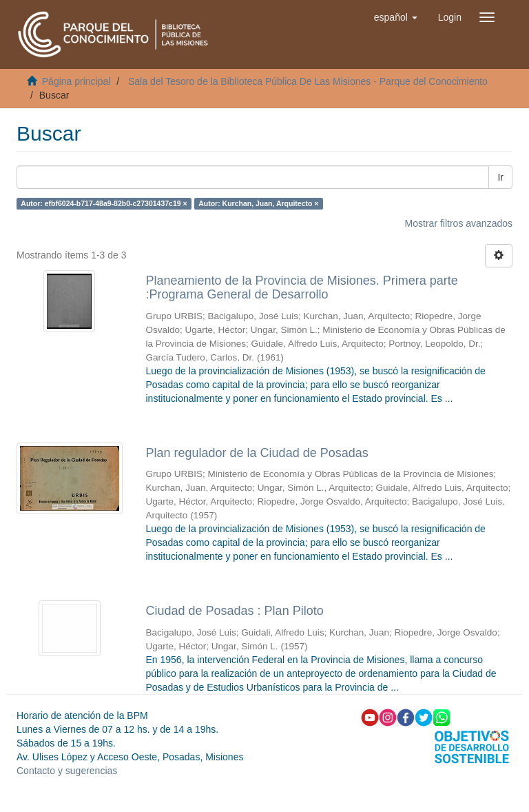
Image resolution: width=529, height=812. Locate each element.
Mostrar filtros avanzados (459, 223)
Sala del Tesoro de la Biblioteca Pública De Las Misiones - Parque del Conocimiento (308, 81)
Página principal (76, 81)
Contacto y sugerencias (67, 771)
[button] (396, 17)
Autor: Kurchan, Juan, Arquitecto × (258, 203)
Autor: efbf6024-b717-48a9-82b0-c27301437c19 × (104, 203)
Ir (500, 177)
